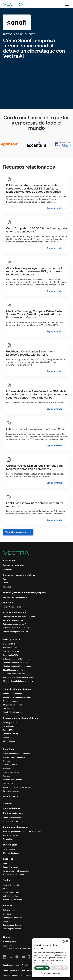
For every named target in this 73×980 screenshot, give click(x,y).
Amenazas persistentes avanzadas (17, 697)
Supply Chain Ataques (12, 712)
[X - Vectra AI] (11, 957)
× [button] (67, 941)
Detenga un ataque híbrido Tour (16, 624)
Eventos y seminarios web (13, 875)
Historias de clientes (12, 808)
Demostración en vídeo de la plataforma (19, 617)
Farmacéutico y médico (12, 780)
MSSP (5, 889)
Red (5, 579)
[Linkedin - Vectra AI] (5, 957)
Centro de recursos (11, 867)
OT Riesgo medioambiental (14, 674)
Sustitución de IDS (10, 648)
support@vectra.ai (10, 942)
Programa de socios (11, 885)
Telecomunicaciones (11, 791)
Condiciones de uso (11, 965)
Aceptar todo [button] (42, 968)
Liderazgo (7, 914)
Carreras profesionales (12, 929)
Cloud (5, 583)
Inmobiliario (8, 784)
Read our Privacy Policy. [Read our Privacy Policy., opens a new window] (43, 963)
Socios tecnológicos (11, 892)
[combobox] (63, 941)
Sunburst (7, 738)
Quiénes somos (9, 910)
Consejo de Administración (14, 918)
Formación (7, 839)
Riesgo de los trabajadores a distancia (18, 681)
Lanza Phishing (9, 726)
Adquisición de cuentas (12, 694)
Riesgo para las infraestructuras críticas (19, 678)
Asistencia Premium (11, 835)
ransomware (8, 709)
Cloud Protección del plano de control (18, 666)
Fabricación (8, 776)
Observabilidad (9, 570)
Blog (5, 864)
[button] (51, 973)
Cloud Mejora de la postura (14, 670)
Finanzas (7, 761)
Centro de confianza (11, 971)
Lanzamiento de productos (14, 821)
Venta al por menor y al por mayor (16, 787)
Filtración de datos (10, 701)
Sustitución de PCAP (11, 651)
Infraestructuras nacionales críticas (17, 754)
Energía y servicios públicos (14, 757)
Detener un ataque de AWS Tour (16, 632)
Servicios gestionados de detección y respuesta (25, 593)
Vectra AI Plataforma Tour (13, 620)
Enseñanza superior (11, 772)
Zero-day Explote (10, 723)
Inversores (7, 921)
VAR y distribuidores (11, 896)
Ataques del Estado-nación (14, 705)
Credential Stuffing (10, 734)
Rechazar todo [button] (59, 968)
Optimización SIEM (11, 655)
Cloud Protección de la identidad (16, 663)
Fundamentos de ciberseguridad (16, 871)
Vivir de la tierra (9, 741)
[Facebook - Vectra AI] (17, 957)
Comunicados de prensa (13, 925)
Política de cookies (11, 976)
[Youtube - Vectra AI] (23, 957)
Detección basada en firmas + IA (16, 659)
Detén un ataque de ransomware (16, 628)
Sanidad (6, 769)
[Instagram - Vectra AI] (29, 957)
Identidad (7, 587)
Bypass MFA (8, 730)
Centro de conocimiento (13, 818)
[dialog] (51, 958)
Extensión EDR (9, 644)
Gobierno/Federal (10, 765)
